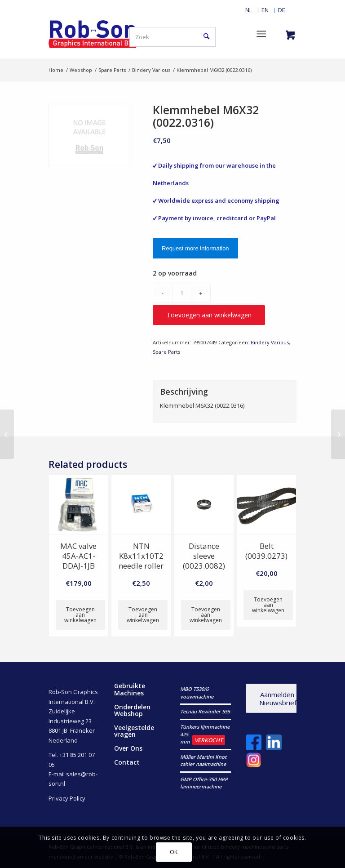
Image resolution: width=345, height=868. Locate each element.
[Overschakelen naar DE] (282, 10)
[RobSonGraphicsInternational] (93, 34)
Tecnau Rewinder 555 (205, 711)
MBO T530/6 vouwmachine (197, 693)
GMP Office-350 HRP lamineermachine (204, 783)
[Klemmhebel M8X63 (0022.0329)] (338, 434)
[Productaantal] (182, 293)
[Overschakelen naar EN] (265, 10)
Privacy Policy (67, 798)
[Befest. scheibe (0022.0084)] (7, 434)
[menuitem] (249, 10)
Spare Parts (166, 352)
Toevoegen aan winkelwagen (209, 315)
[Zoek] (172, 37)
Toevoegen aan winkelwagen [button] (80, 615)
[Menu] (262, 34)
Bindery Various (270, 342)
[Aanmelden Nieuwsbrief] (277, 698)
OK (174, 852)
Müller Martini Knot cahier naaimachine (203, 761)
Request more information (195, 248)
